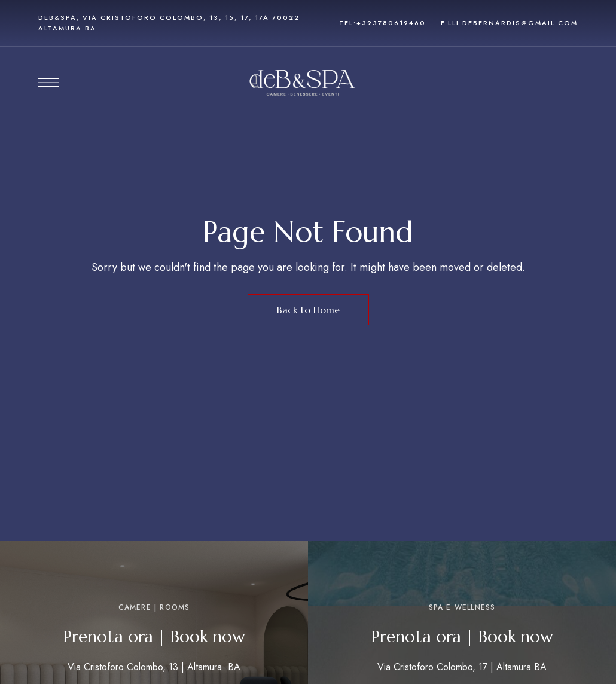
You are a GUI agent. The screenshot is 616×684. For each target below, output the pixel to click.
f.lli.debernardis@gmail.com (509, 23)
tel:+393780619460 (382, 23)
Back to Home (308, 310)
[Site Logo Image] (303, 83)
